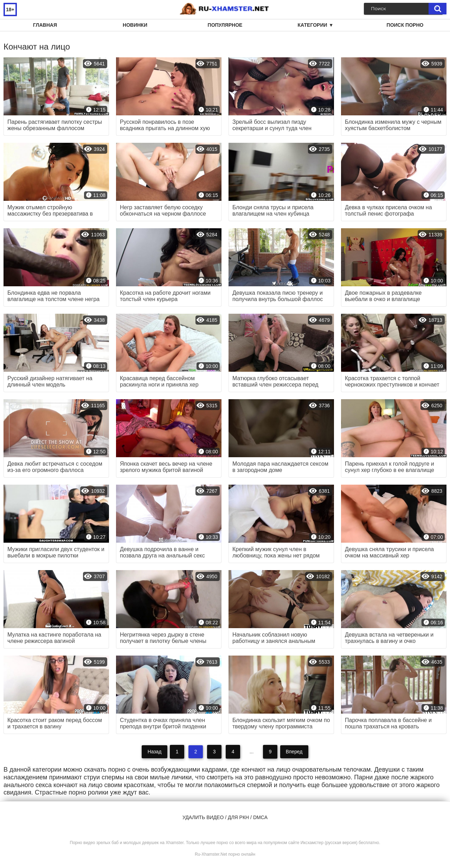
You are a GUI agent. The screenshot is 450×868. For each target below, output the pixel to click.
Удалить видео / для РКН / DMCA (225, 817)
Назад (154, 752)
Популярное (225, 25)
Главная (45, 25)
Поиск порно (405, 25)
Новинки (135, 25)
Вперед (294, 752)
